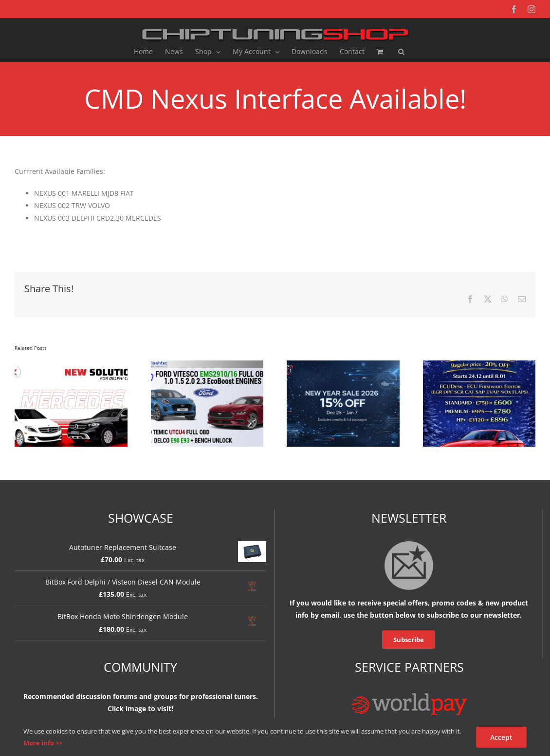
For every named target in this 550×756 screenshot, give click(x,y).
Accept (501, 737)
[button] (401, 52)
